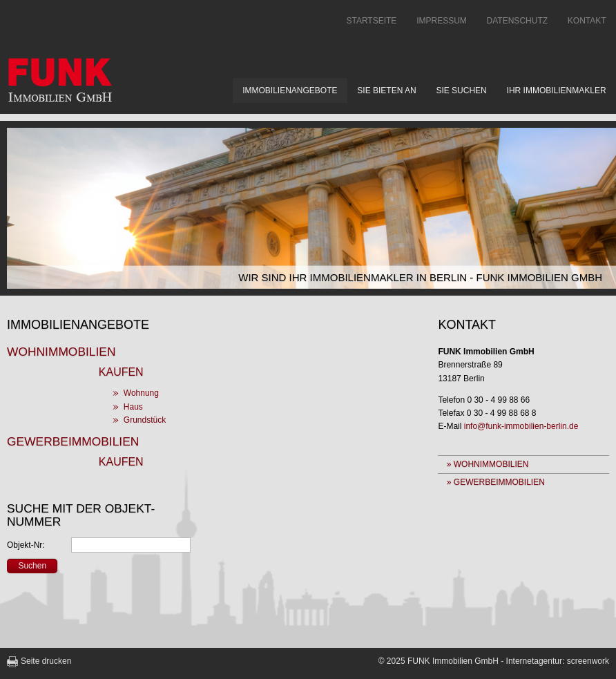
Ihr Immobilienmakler (557, 90)
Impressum (442, 21)
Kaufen (121, 372)
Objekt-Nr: (26, 545)
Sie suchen (461, 90)
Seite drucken (46, 661)
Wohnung (141, 393)
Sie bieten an (386, 90)
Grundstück (145, 420)
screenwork (588, 661)
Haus (133, 407)
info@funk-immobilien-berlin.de (521, 426)
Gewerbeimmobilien (73, 441)
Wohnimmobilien (61, 352)
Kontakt (587, 21)
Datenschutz (517, 21)
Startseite (371, 21)
